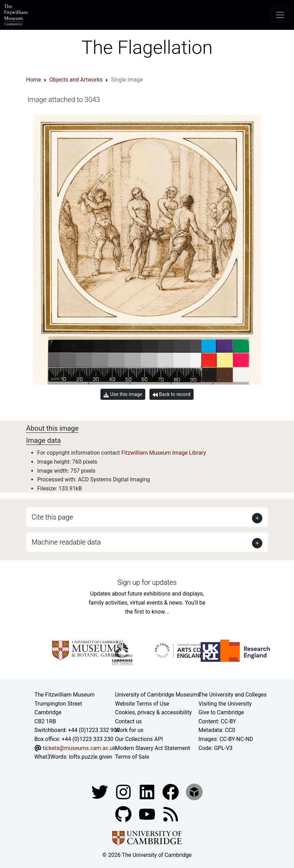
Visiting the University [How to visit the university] (225, 704)
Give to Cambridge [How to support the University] (221, 712)
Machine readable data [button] (66, 542)
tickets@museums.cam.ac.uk (79, 748)
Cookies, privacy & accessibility (153, 712)
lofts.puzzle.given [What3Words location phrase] (90, 757)
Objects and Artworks (76, 80)
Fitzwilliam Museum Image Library (164, 453)
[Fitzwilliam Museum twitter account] (100, 791)
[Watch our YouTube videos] (148, 814)
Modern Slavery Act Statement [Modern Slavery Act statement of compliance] (153, 748)
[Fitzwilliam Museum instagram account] (124, 791)
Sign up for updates (147, 582)
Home (34, 80)
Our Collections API (139, 739)
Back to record (171, 394)
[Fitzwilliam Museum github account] (124, 814)
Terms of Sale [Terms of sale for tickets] (132, 757)
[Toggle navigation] (280, 15)
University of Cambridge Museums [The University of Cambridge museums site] (158, 695)
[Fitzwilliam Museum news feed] (171, 814)
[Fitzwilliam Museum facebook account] (148, 791)
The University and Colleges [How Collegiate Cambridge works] (232, 695)
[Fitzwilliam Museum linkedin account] (171, 791)
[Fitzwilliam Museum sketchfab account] (194, 791)
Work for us (129, 730)
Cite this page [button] (52, 517)
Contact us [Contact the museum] (128, 721)
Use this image (123, 394)
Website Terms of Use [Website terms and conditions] (142, 704)
